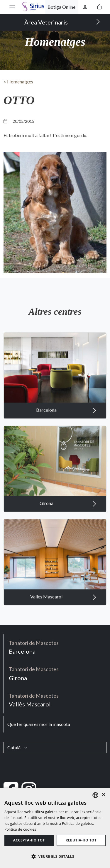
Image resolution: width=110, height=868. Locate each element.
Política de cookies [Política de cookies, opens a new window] (20, 829)
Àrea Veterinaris (62, 22)
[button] (12, 7)
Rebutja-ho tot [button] (81, 840)
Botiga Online (61, 7)
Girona (68, 510)
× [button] (103, 795)
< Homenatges (18, 82)
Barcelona (66, 417)
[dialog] (55, 828)
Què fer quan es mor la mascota (39, 724)
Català (18, 747)
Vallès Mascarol (63, 604)
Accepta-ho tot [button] (29, 840)
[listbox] (95, 795)
